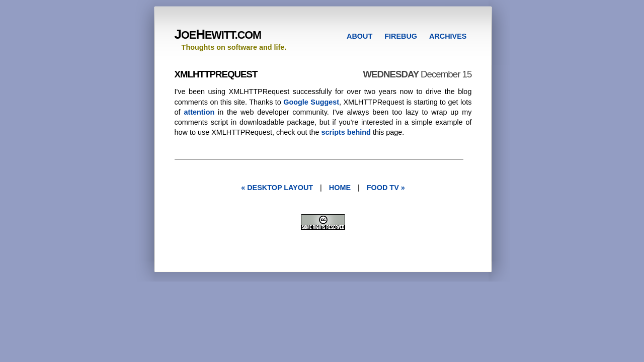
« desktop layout (277, 188)
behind (359, 132)
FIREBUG (401, 36)
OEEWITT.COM (218, 35)
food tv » (386, 188)
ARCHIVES (448, 36)
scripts (333, 132)
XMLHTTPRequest (216, 74)
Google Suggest (311, 102)
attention (199, 112)
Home (340, 188)
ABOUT (359, 36)
